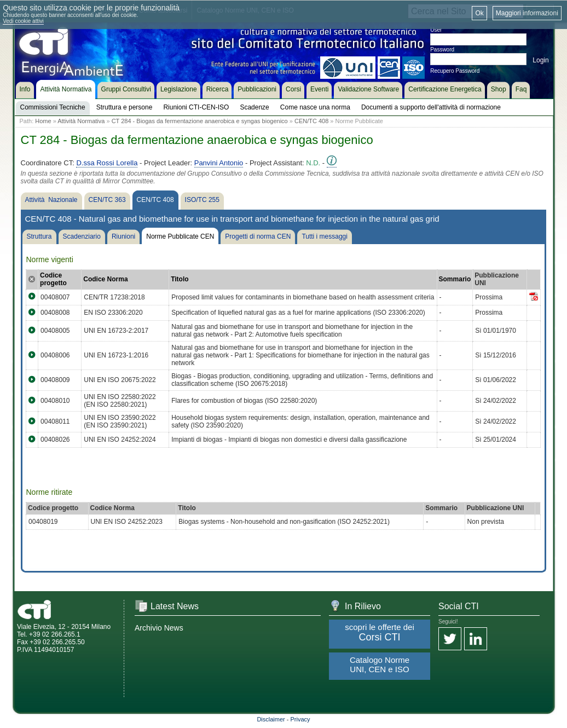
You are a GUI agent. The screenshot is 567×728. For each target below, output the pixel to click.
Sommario (455, 279)
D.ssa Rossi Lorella (107, 163)
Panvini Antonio (219, 163)
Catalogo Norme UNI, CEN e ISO (380, 665)
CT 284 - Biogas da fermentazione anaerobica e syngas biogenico (200, 121)
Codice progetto (53, 279)
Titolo (180, 279)
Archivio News (159, 628)
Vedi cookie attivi (23, 21)
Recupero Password (455, 71)
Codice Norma (105, 279)
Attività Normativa (81, 121)
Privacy (300, 719)
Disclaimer (271, 719)
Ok (479, 13)
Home (43, 121)
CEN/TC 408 (311, 121)
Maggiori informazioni (527, 13)
